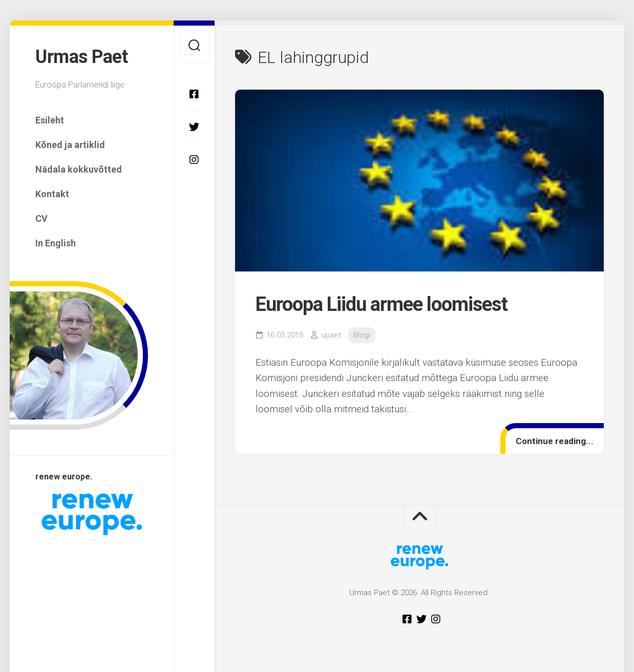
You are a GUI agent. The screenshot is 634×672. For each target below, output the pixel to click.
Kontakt (52, 194)
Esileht (50, 120)
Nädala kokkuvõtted (79, 169)
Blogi (362, 335)
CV (41, 218)
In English (56, 243)
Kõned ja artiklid (70, 145)
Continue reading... (555, 441)
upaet (331, 335)
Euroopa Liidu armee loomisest (382, 304)
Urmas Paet (81, 57)
